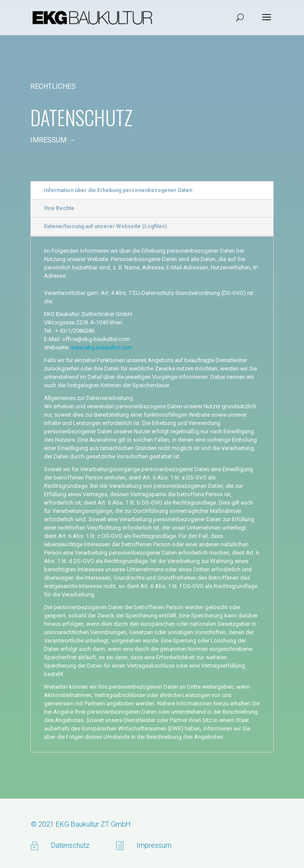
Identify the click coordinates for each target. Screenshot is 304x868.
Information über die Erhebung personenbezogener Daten (118, 190)
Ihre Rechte (59, 208)
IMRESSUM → (53, 140)
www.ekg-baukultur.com (102, 347)
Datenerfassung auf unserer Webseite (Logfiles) (105, 226)
